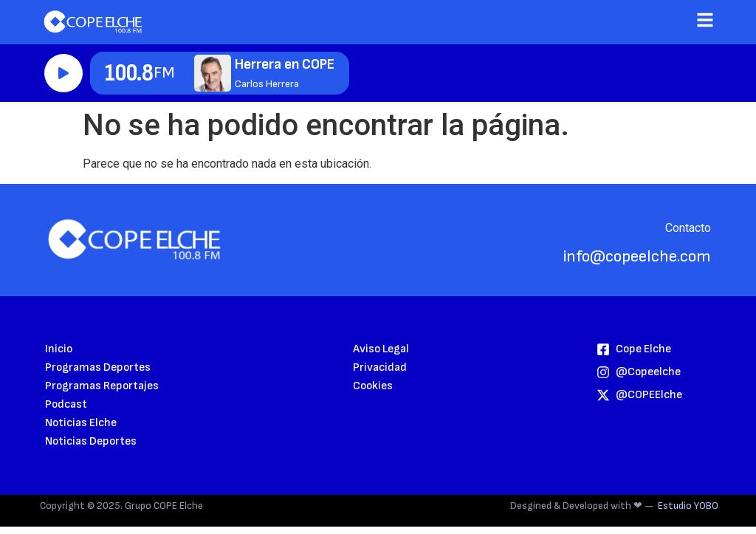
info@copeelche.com (637, 257)
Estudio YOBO (688, 506)
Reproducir (63, 73)
